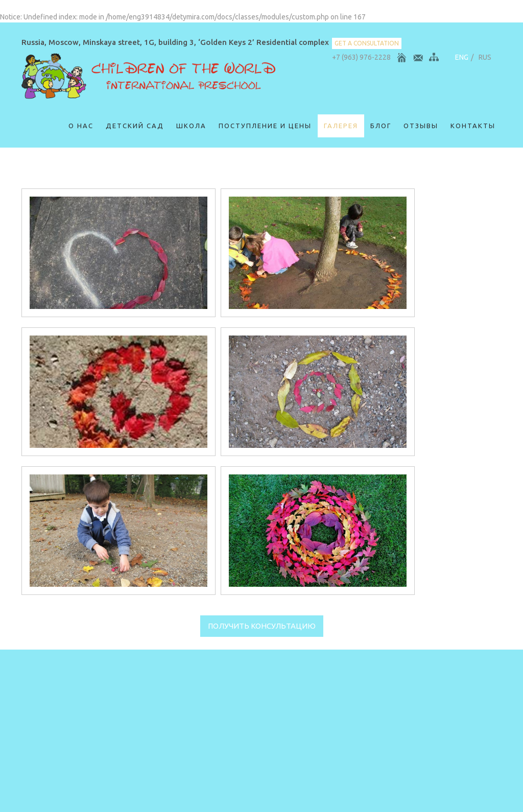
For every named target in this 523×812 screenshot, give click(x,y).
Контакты (473, 126)
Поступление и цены (265, 126)
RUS (485, 57)
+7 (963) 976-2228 (361, 57)
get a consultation (367, 43)
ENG (462, 57)
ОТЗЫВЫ (421, 126)
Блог (381, 126)
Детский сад (135, 126)
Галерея (341, 126)
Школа (191, 126)
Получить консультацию (262, 626)
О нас (81, 126)
